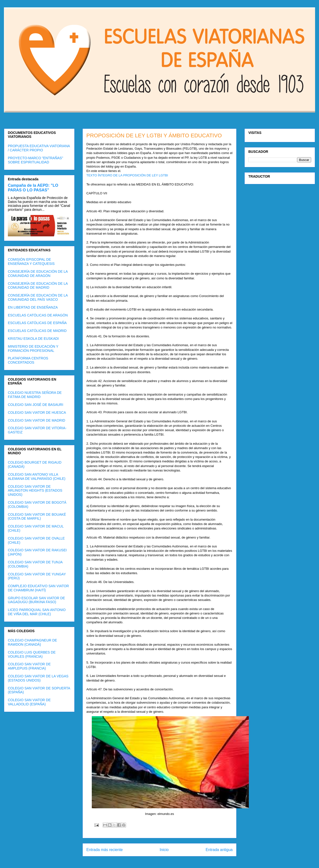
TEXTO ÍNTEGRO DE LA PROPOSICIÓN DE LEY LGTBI (127, 175)
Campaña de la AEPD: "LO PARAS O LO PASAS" (33, 188)
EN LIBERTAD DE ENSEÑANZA (33, 307)
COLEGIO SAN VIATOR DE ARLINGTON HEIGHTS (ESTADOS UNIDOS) (35, 491)
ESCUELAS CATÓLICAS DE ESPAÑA (37, 323)
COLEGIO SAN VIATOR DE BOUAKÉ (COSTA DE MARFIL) (37, 517)
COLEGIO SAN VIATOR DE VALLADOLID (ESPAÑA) (29, 702)
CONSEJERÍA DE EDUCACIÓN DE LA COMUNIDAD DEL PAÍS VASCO (38, 297)
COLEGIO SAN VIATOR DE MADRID (37, 420)
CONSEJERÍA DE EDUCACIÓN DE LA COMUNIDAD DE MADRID (38, 286)
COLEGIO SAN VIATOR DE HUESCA (37, 413)
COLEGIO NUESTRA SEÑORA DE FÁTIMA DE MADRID (35, 395)
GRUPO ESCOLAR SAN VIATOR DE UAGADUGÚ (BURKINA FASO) (36, 600)
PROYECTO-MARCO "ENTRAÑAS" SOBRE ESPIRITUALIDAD (35, 160)
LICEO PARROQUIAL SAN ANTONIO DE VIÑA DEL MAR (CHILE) (37, 612)
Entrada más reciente (105, 850)
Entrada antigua (219, 850)
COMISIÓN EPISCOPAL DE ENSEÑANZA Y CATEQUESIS (31, 262)
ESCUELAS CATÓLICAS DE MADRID (37, 331)
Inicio (164, 850)
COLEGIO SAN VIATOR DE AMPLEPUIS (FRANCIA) (29, 666)
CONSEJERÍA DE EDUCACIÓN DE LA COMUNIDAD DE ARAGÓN (38, 274)
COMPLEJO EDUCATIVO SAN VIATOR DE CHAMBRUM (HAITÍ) (38, 588)
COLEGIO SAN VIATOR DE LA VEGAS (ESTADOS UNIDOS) (38, 678)
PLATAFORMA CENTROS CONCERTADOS (28, 360)
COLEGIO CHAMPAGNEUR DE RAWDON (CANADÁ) (32, 642)
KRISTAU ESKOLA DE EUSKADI (33, 339)
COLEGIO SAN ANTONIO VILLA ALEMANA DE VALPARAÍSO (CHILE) (37, 477)
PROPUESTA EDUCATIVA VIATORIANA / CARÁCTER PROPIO (39, 148)
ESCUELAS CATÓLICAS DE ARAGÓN (38, 315)
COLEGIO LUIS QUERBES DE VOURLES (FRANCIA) (32, 654)
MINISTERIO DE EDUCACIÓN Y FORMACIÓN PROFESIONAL (33, 349)
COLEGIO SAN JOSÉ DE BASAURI (36, 405)
